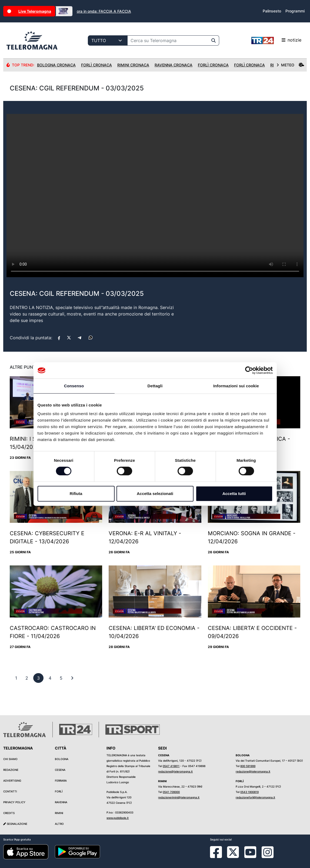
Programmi (295, 11)
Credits (9, 813)
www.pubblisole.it (118, 818)
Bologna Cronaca (56, 65)
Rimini (59, 813)
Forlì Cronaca (96, 65)
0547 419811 (171, 766)
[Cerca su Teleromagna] (168, 40)
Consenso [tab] (74, 386)
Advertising (12, 781)
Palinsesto (272, 11)
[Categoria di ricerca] (108, 40)
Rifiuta (76, 494)
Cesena (60, 770)
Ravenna (61, 802)
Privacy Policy (14, 802)
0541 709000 (171, 792)
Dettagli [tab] (155, 386)
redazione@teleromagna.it (175, 771)
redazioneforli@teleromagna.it (255, 797)
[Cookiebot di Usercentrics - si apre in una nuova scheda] (249, 370)
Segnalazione (15, 824)
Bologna (62, 759)
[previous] (16, 678)
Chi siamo (10, 759)
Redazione (11, 770)
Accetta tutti (234, 494)
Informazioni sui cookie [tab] (236, 386)
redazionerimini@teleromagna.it (179, 797)
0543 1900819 (249, 792)
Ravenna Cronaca (174, 65)
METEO (290, 65)
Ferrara (61, 781)
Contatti (10, 791)
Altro (59, 824)
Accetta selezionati (155, 494)
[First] (72, 678)
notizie (276, 40)
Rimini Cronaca (133, 65)
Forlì (59, 791)
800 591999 (248, 766)
